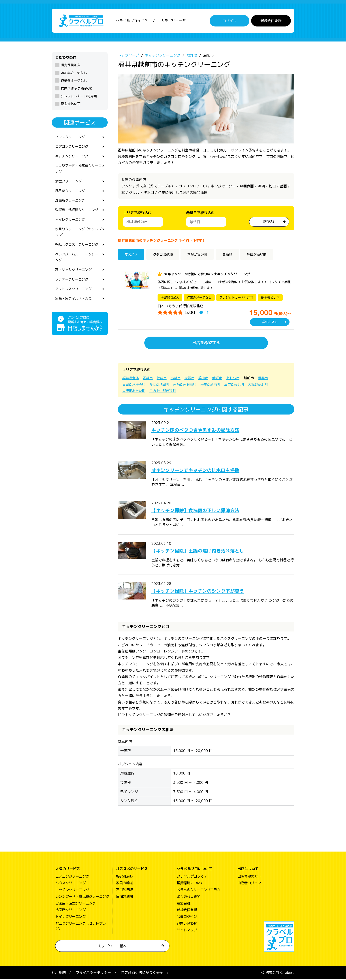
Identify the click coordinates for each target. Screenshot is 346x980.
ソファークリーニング (73, 285)
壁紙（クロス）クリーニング (78, 249)
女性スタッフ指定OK (76, 89)
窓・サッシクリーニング (75, 275)
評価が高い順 (263, 255)
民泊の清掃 (124, 897)
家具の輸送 (124, 884)
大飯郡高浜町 (266, 385)
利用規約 (59, 973)
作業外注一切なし (74, 81)
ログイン (229, 21)
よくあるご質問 (188, 897)
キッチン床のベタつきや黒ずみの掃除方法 (202, 430)
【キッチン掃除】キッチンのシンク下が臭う (204, 591)
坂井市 (269, 378)
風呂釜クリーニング (71, 193)
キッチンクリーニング (73, 157)
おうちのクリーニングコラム (199, 890)
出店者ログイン (249, 884)
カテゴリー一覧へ (112, 946)
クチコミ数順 (165, 255)
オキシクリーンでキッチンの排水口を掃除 (202, 470)
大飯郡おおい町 (135, 391)
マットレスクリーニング (75, 295)
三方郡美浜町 (241, 385)
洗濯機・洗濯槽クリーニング (78, 213)
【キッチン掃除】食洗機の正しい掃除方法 (202, 511)
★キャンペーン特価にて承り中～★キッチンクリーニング (210, 274)
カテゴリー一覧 (173, 21)
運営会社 (183, 904)
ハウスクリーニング (71, 138)
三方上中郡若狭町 (165, 391)
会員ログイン (187, 917)
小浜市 (178, 378)
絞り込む (269, 222)
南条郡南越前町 (188, 385)
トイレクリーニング (71, 223)
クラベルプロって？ (132, 21)
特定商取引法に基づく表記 (142, 973)
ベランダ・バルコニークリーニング (78, 262)
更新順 (232, 255)
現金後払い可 (71, 104)
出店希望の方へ (249, 877)
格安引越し (124, 877)
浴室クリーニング (69, 183)
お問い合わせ (187, 924)
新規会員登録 (271, 21)
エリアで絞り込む (137, 213)
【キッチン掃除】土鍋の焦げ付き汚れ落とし (204, 551)
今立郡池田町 (162, 385)
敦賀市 (164, 378)
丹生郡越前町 (215, 385)
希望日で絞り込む (200, 213)
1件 (208, 313)
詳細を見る (270, 322)
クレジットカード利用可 (79, 97)
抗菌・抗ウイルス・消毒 (75, 305)
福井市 (149, 378)
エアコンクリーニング (73, 147)
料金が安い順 (201, 255)
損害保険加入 (71, 65)
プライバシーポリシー (93, 973)
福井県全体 (131, 378)
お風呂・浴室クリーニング (75, 904)
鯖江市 (222, 378)
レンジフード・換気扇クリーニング (78, 170)
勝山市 (207, 378)
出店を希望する (206, 343)
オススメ (132, 255)
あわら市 (238, 378)
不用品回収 (124, 890)
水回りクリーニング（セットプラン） (78, 236)
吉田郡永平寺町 (135, 385)
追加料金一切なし (74, 73)
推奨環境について (190, 884)
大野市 (193, 378)
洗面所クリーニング (71, 203)
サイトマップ (187, 930)
